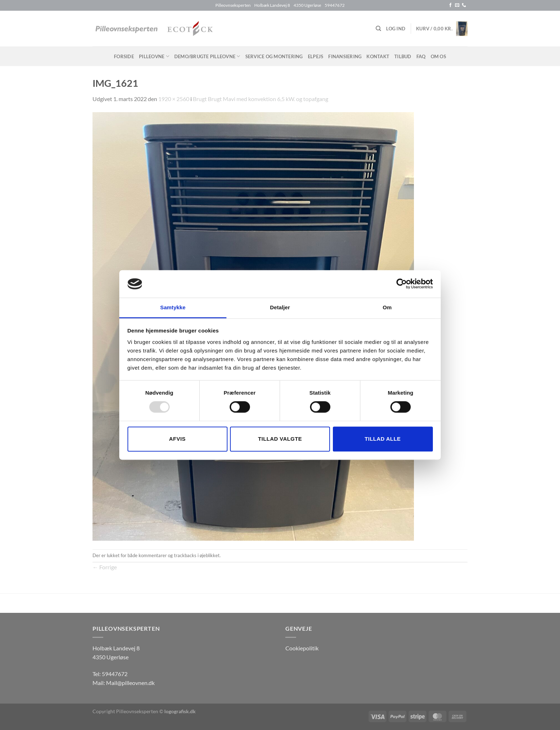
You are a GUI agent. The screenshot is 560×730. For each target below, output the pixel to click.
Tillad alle (383, 439)
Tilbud (403, 56)
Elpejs (316, 56)
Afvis (177, 439)
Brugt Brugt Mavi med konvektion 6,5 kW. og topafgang (261, 99)
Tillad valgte (280, 439)
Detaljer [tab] (280, 307)
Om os (438, 56)
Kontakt (378, 56)
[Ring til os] (464, 5)
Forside (124, 56)
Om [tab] (387, 307)
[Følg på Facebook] (450, 5)
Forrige (105, 567)
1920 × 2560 (174, 99)
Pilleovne (154, 56)
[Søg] (378, 29)
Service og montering (274, 56)
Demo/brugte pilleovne (207, 56)
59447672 (115, 674)
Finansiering (345, 56)
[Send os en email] (457, 5)
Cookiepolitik (302, 648)
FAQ (421, 56)
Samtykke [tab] (173, 307)
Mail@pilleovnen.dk (130, 683)
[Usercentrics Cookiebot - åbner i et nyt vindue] (402, 284)
